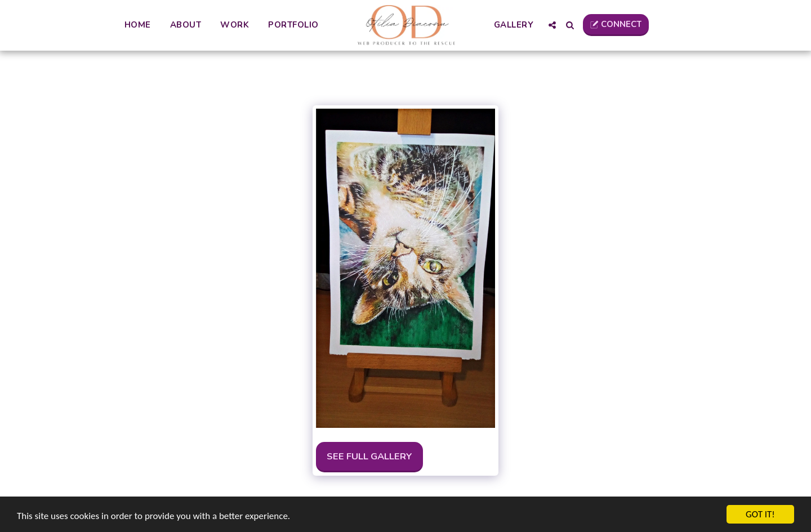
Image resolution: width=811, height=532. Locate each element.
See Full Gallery (369, 456)
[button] (552, 25)
